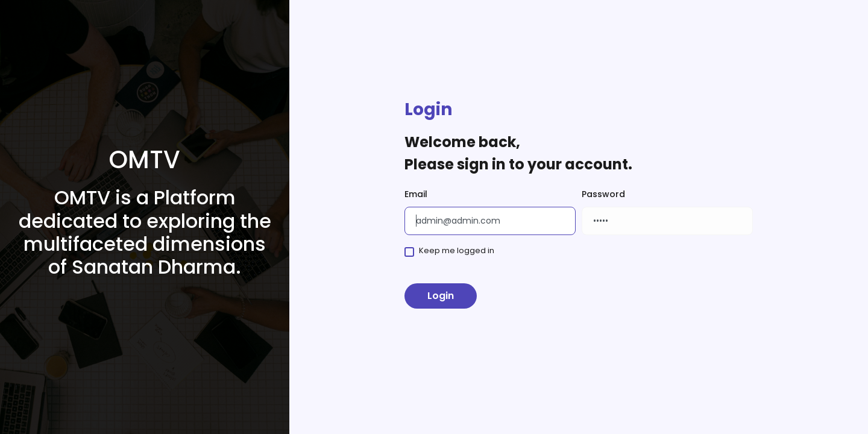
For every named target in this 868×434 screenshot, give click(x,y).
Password (603, 194)
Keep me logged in (457, 250)
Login (441, 296)
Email (416, 194)
